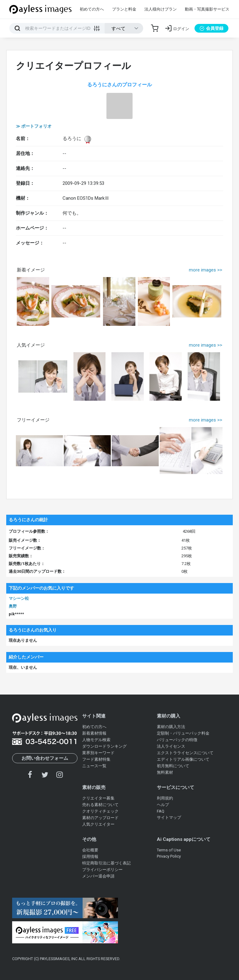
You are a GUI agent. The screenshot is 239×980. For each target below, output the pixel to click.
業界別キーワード (98, 753)
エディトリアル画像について (183, 759)
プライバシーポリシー (102, 870)
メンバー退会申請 (98, 876)
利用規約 (165, 798)
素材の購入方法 (171, 727)
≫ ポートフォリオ (34, 126)
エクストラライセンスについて (185, 753)
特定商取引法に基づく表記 (106, 863)
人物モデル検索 (96, 740)
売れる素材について (100, 805)
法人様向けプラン (161, 9)
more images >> (206, 270)
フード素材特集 (96, 759)
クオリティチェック (100, 811)
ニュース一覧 (94, 766)
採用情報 (90, 857)
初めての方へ (92, 9)
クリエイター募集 (98, 798)
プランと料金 (124, 9)
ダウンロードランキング (104, 746)
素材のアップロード (100, 818)
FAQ (161, 811)
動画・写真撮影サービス (207, 9)
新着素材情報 (94, 733)
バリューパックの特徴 (177, 740)
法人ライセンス (171, 746)
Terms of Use (169, 850)
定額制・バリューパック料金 (183, 733)
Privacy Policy (169, 856)
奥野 (13, 606)
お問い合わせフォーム (45, 758)
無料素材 (165, 772)
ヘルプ (163, 805)
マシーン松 (19, 598)
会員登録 (211, 28)
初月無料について (173, 766)
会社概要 (90, 850)
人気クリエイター (98, 824)
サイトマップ (169, 817)
